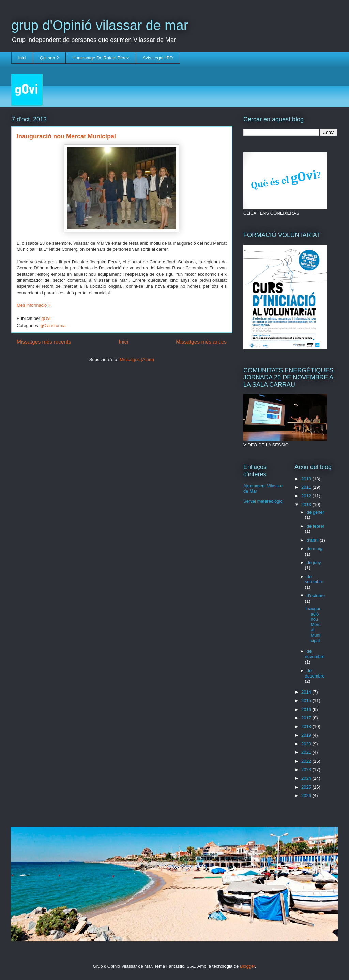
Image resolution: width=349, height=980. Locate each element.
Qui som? (49, 58)
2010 (307, 479)
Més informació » (34, 305)
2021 (307, 752)
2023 (307, 770)
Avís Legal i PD (158, 58)
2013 (307, 505)
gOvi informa (53, 325)
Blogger (247, 966)
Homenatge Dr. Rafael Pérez (101, 58)
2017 (307, 718)
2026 (307, 796)
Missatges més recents (44, 342)
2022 (307, 761)
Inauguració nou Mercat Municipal (66, 136)
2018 (307, 726)
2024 (307, 778)
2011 (307, 487)
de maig (315, 549)
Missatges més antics (201, 342)
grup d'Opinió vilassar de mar (100, 25)
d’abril (313, 540)
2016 (307, 709)
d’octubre (316, 596)
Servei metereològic (263, 501)
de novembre (315, 654)
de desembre (315, 673)
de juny (314, 563)
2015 (307, 701)
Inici (22, 58)
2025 (307, 787)
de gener (315, 512)
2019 (307, 735)
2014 (307, 692)
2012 (307, 496)
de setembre (314, 579)
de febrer (316, 526)
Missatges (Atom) (137, 360)
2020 (307, 744)
